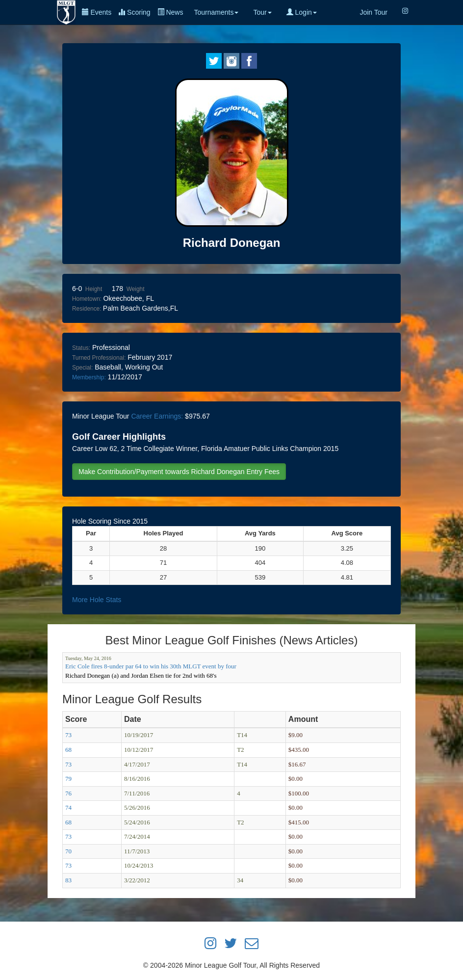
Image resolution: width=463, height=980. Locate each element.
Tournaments (216, 12)
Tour (262, 12)
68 (68, 750)
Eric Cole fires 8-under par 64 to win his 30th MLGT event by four (151, 666)
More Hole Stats (97, 600)
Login (302, 12)
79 (68, 779)
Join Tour (373, 12)
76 (68, 793)
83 (68, 880)
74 (68, 808)
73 (68, 735)
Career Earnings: (157, 416)
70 (68, 851)
